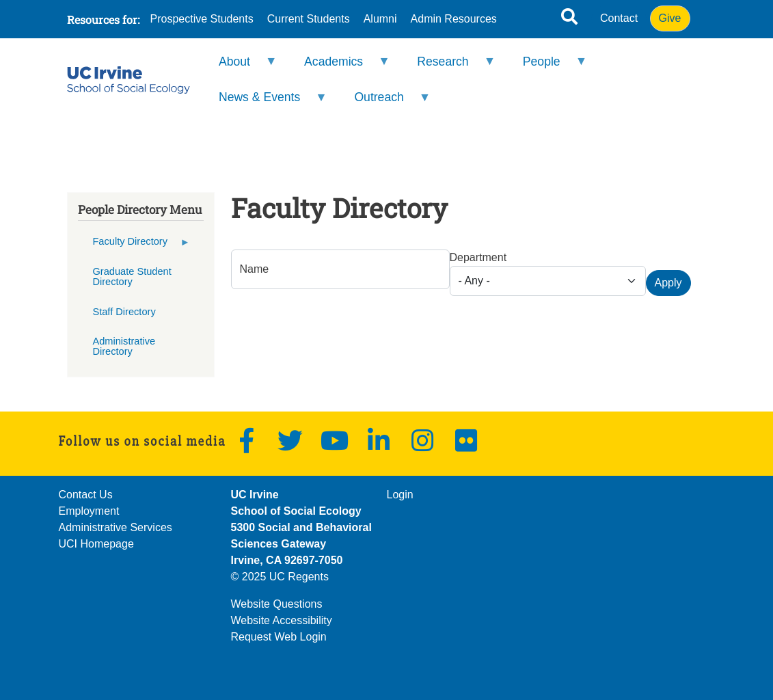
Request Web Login (279, 637)
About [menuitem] (239, 67)
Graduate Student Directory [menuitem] (132, 277)
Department (478, 257)
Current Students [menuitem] (309, 19)
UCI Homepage (96, 544)
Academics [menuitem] (338, 67)
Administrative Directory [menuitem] (124, 346)
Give (670, 18)
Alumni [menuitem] (380, 19)
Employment (89, 511)
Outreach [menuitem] (383, 103)
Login (400, 495)
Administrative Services (116, 527)
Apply (668, 283)
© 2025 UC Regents (280, 577)
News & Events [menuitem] (264, 103)
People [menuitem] (546, 67)
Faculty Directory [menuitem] (134, 246)
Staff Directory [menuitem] (124, 312)
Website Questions (277, 604)
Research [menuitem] (447, 67)
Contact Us (86, 495)
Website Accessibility (282, 620)
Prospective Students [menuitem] (202, 19)
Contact (619, 18)
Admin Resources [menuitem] (454, 19)
